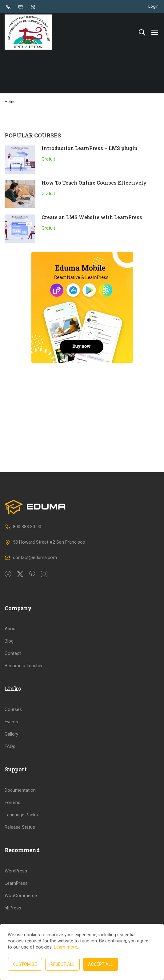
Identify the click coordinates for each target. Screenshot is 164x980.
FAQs (10, 757)
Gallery (11, 745)
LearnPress (16, 894)
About (11, 640)
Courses (13, 721)
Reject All (62, 964)
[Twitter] (20, 586)
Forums (12, 814)
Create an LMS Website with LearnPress (92, 218)
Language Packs (21, 826)
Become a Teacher (24, 677)
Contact (13, 665)
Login (153, 6)
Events (11, 733)
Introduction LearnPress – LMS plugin (90, 149)
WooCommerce (21, 907)
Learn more (66, 947)
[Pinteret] (32, 586)
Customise (25, 964)
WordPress (16, 882)
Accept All (100, 964)
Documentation (20, 801)
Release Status (20, 838)
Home (10, 102)
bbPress (13, 919)
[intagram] (44, 586)
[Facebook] (8, 586)
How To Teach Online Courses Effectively (94, 184)
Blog (9, 652)
